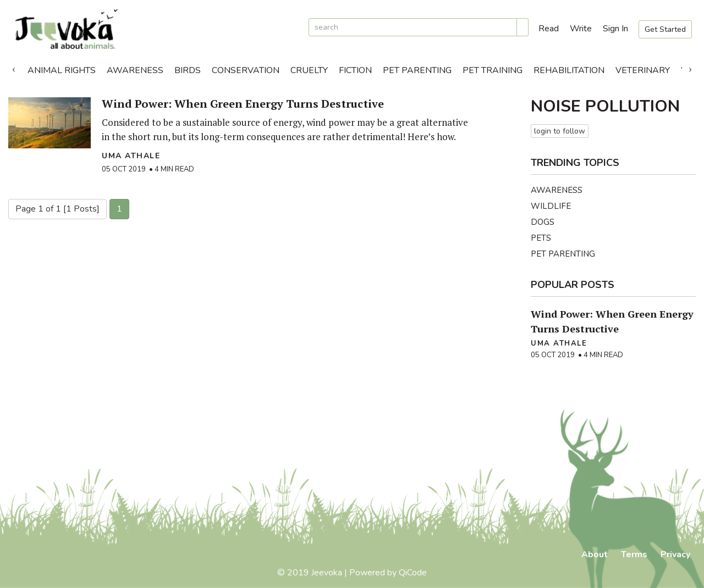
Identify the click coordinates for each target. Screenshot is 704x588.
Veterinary (643, 70)
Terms (634, 554)
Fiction (355, 70)
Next (690, 68)
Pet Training (493, 70)
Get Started (665, 29)
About (595, 554)
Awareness (135, 70)
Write (581, 29)
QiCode (413, 573)
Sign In (615, 29)
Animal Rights (62, 70)
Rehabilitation (569, 70)
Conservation (246, 70)
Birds (188, 70)
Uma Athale (131, 156)
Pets (541, 238)
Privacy (675, 554)
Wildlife (551, 206)
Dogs (543, 222)
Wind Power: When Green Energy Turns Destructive (243, 104)
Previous (14, 68)
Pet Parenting (417, 70)
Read (549, 29)
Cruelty (309, 70)
